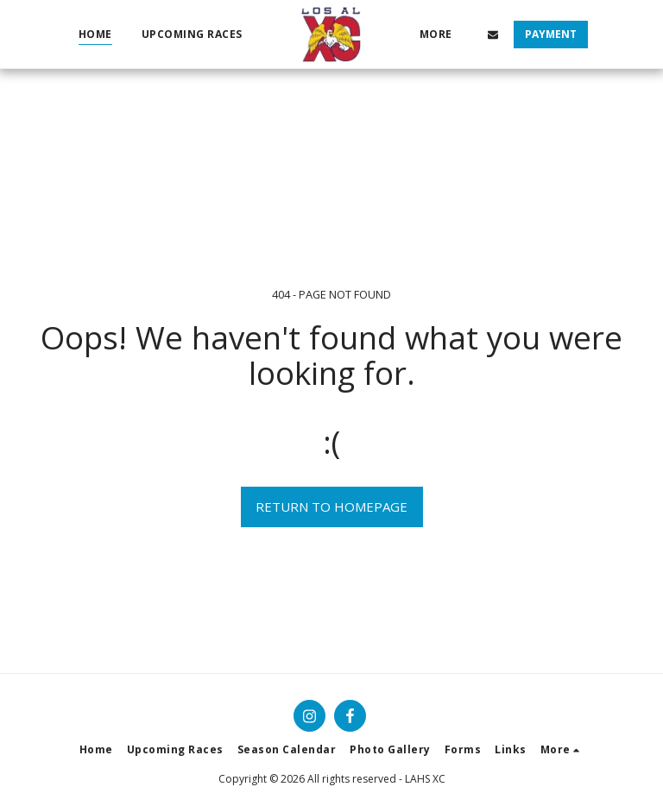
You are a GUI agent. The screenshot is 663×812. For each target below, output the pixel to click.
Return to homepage (331, 507)
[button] (494, 34)
